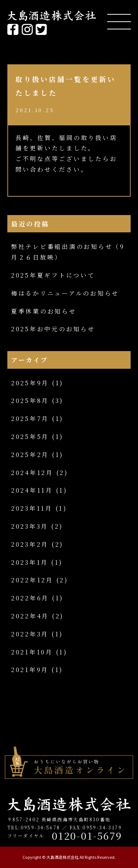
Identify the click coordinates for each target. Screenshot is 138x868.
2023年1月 (30, 562)
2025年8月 (30, 401)
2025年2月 (30, 455)
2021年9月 (30, 670)
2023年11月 (32, 508)
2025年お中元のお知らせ (53, 329)
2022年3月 (30, 634)
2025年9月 (30, 383)
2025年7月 (30, 419)
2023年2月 (30, 544)
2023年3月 (30, 526)
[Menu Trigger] (119, 21)
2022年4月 (30, 616)
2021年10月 (32, 652)
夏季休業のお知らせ (44, 311)
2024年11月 (32, 490)
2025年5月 (30, 437)
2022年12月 (32, 580)
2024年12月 (32, 473)
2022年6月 (30, 598)
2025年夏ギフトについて (53, 275)
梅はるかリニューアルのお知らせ (65, 293)
